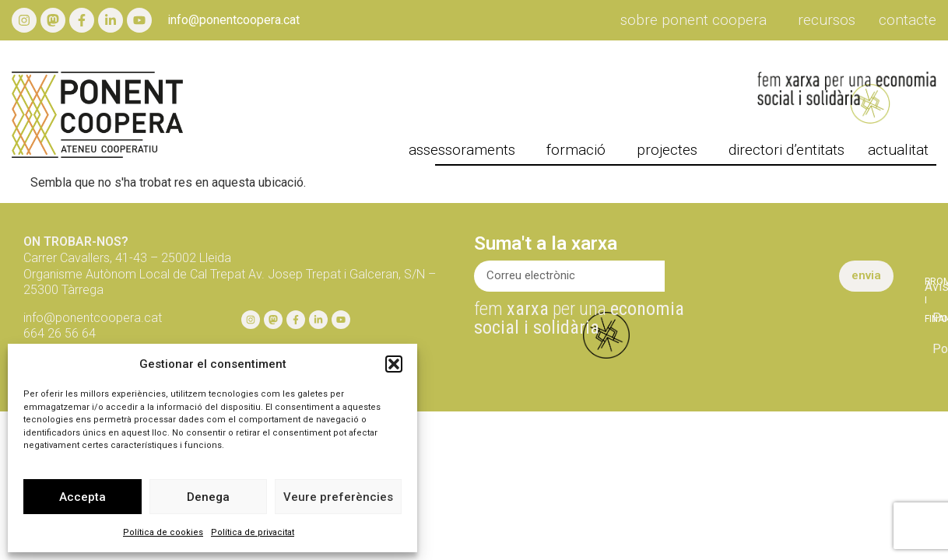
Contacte (908, 20)
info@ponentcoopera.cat (233, 20)
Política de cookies (163, 532)
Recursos (827, 20)
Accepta (83, 497)
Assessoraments (466, 150)
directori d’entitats (786, 150)
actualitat (902, 150)
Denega (208, 497)
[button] (394, 364)
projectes (671, 150)
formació (580, 150)
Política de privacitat (253, 532)
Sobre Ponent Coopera (697, 20)
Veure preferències (338, 497)
